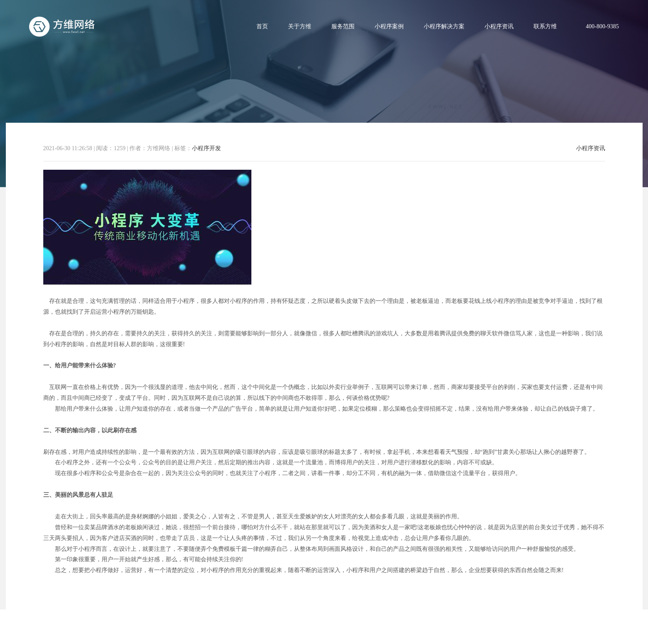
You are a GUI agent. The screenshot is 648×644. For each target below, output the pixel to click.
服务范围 (343, 26)
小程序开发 (206, 148)
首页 (262, 26)
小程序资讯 (499, 26)
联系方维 (545, 26)
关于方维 (300, 26)
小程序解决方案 (444, 26)
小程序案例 (389, 26)
